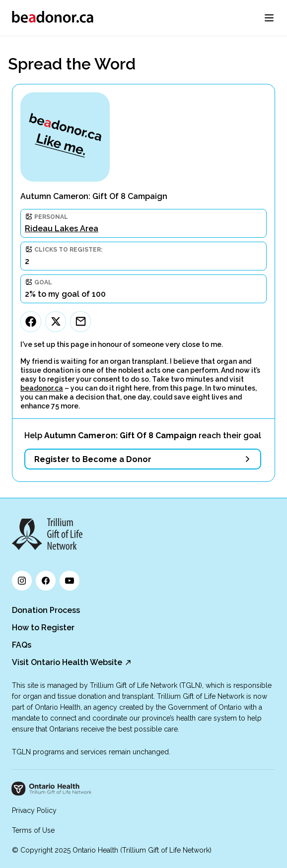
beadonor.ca (42, 388)
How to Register (43, 628)
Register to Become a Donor (93, 459)
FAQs (22, 645)
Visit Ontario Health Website (67, 662)
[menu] (269, 18)
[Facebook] (31, 322)
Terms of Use (33, 830)
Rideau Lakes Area (62, 229)
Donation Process (46, 610)
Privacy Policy (34, 810)
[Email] (80, 322)
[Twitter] (56, 322)
